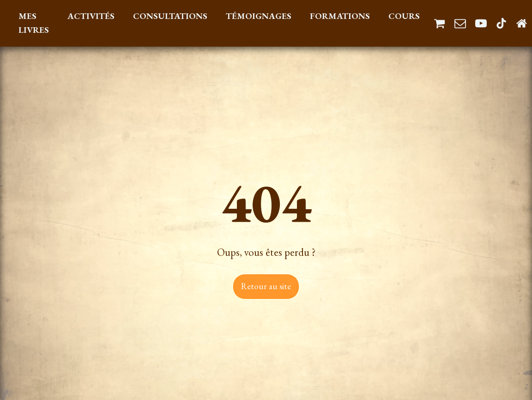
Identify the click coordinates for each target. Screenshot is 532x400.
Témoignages (259, 16)
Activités (91, 16)
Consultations (170, 16)
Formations (340, 16)
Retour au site (266, 286)
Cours (404, 16)
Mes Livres (34, 23)
